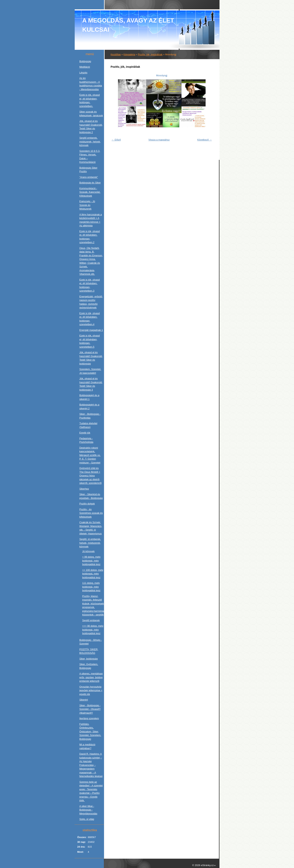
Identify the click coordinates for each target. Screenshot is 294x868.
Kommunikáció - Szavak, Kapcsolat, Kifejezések (90, 192)
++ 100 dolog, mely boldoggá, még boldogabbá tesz (93, 574)
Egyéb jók (85, 433)
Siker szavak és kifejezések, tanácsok (91, 114)
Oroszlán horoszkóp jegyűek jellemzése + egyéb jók (91, 690)
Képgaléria (129, 54)
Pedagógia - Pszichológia (86, 440)
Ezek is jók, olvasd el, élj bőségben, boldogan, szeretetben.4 (90, 319)
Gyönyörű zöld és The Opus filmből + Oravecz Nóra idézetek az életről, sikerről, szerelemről (91, 476)
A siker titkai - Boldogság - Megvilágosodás (88, 810)
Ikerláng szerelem (89, 718)
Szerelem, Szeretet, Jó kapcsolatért (90, 371)
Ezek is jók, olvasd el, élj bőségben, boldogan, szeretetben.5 (90, 341)
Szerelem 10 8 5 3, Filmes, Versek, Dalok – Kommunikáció (90, 157)
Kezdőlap (116, 54)
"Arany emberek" (89, 177)
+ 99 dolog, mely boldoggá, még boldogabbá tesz (91, 561)
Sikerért (84, 700)
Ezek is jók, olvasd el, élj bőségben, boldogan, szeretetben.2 (90, 237)
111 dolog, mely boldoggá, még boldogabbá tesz (91, 587)
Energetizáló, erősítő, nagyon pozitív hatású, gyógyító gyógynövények (91, 302)
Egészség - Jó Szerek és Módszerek (87, 205)
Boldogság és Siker (90, 183)
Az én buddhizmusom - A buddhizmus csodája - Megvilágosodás (91, 84)
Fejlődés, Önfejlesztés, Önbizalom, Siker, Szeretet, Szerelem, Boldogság (90, 732)
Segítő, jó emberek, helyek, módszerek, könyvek (90, 543)
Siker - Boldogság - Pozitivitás (90, 416)
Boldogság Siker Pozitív (89, 170)
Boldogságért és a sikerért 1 (89, 397)
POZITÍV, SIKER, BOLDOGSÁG (89, 651)
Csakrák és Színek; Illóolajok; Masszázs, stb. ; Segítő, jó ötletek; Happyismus (91, 528)
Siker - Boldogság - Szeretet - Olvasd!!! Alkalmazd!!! (90, 709)
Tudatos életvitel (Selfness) (88, 425)
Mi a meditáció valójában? (87, 746)
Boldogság (85, 61)
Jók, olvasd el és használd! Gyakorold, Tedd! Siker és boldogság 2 (91, 127)
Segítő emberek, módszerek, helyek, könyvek (90, 142)
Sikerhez (84, 489)
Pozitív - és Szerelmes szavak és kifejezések (91, 513)
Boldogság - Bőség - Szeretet (91, 642)
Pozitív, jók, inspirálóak (150, 54)
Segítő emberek (91, 620)
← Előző (116, 140)
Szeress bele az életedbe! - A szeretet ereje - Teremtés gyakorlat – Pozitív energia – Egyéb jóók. (91, 791)
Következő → (204, 140)
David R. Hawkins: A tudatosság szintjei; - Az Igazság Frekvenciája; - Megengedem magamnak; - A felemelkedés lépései (91, 765)
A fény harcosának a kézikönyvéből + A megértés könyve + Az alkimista (91, 220)
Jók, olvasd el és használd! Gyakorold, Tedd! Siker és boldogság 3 (91, 384)
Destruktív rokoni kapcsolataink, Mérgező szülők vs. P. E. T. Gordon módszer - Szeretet (90, 455)
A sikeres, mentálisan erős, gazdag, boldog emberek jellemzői (91, 677)
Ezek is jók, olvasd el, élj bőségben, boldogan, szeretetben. (90, 101)
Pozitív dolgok (87, 504)
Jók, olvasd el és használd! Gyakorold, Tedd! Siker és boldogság (91, 358)
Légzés (83, 73)
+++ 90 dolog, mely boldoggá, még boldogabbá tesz (93, 630)
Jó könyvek (89, 551)
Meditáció (85, 67)
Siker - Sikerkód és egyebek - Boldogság (91, 496)
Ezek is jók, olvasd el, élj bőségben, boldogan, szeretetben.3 (90, 285)
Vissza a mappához (159, 140)
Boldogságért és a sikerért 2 (89, 407)
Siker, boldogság (89, 659)
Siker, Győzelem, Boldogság (89, 666)
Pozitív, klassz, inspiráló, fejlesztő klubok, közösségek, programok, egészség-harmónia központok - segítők (93, 605)
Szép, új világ (87, 819)
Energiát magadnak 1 (91, 330)
